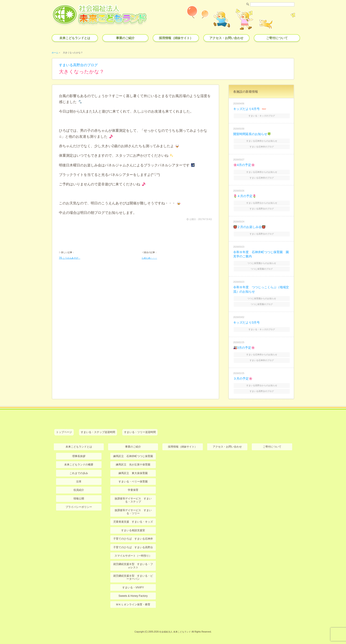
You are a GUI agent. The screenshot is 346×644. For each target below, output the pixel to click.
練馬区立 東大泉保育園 (133, 473)
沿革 (79, 482)
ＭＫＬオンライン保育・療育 (133, 604)
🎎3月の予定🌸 (244, 348)
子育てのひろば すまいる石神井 (133, 539)
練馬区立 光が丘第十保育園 (133, 465)
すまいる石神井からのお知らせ (262, 141)
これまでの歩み (79, 473)
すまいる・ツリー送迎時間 (140, 432)
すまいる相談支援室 (133, 530)
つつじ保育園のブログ (262, 269)
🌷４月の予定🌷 (245, 196)
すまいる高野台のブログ (78, 65)
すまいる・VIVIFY (133, 588)
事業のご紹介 (125, 38)
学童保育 (133, 490)
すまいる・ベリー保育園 (133, 482)
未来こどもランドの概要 (79, 465)
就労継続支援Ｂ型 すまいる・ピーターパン (133, 577)
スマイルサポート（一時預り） (133, 556)
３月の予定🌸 (243, 378)
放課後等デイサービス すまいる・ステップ (133, 500)
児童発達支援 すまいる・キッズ (133, 522)
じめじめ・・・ (149, 258)
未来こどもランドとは (75, 38)
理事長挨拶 (79, 456)
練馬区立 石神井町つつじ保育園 (133, 456)
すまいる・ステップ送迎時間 (98, 432)
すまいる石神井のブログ (262, 147)
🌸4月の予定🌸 (244, 165)
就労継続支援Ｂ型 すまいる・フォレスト (133, 566)
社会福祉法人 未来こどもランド (175, 632)
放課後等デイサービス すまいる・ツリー (133, 512)
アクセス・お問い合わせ (226, 38)
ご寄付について (277, 38)
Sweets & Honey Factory (133, 596)
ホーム (55, 53)
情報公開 (79, 499)
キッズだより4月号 (246, 109)
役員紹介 (79, 490)
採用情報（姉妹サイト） (176, 38)
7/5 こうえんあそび (70, 258)
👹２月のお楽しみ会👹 (249, 227)
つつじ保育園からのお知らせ (262, 263)
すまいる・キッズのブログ (262, 116)
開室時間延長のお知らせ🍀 (252, 134)
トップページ (64, 432)
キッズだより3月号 (246, 322)
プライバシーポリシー (79, 507)
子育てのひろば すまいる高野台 (133, 547)
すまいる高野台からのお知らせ (262, 203)
